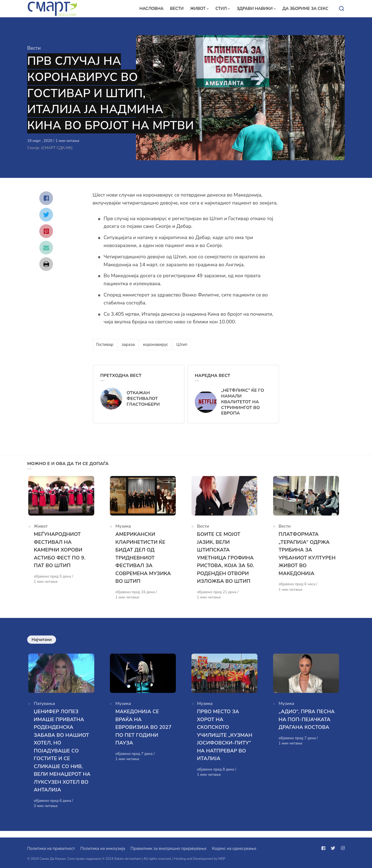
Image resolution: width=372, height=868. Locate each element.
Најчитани (42, 643)
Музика (123, 529)
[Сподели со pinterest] (46, 231)
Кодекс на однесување (234, 849)
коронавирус (156, 345)
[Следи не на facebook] (324, 848)
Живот (41, 529)
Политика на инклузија (103, 849)
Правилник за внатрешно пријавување (168, 849)
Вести (34, 48)
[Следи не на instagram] (342, 848)
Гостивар (105, 345)
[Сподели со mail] (46, 248)
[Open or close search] (342, 9)
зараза (128, 345)
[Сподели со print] (46, 264)
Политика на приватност (51, 849)
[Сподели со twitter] (46, 215)
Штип (182, 345)
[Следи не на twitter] (333, 848)
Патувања (44, 710)
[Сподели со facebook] (46, 198)
